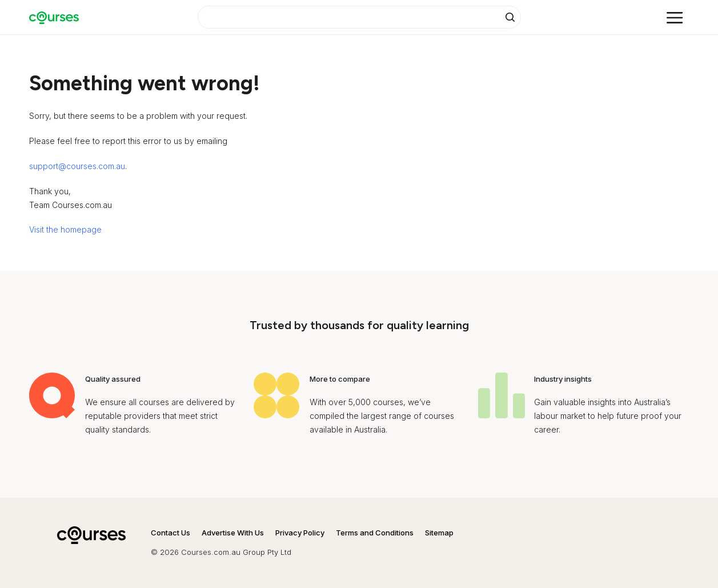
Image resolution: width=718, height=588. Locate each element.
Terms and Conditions (375, 533)
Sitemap (439, 533)
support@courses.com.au (77, 166)
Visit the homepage (65, 229)
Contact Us (171, 533)
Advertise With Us (233, 533)
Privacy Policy (300, 533)
